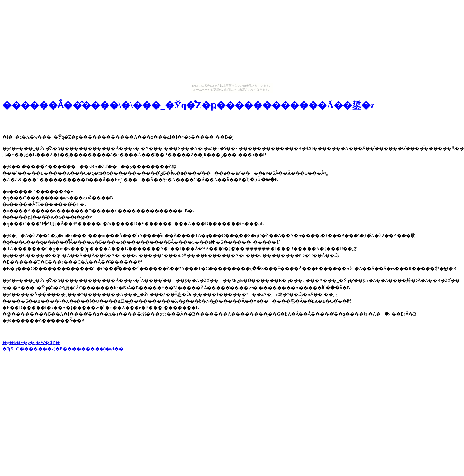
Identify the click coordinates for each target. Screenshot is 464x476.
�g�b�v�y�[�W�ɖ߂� (31, 342)
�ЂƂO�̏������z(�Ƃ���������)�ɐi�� (63, 349)
